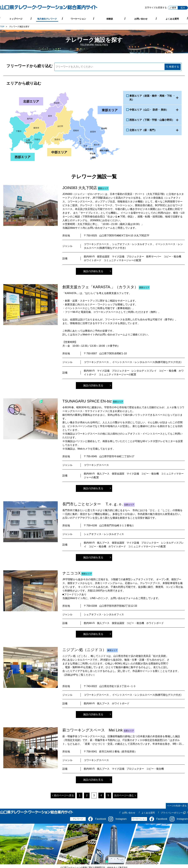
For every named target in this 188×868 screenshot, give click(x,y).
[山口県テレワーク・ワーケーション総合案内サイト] (49, 8)
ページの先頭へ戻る (177, 806)
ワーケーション (78, 19)
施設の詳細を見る (93, 271)
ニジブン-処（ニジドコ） (84, 650)
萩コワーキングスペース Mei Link (93, 730)
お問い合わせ (141, 19)
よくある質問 (172, 19)
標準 (173, 8)
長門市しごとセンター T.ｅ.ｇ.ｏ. (93, 504)
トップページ (16, 19)
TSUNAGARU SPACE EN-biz (87, 401)
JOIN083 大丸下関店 (80, 188)
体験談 (110, 19)
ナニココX (71, 573)
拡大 (183, 8)
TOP (2, 27)
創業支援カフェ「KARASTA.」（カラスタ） (100, 287)
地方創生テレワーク (47, 19)
